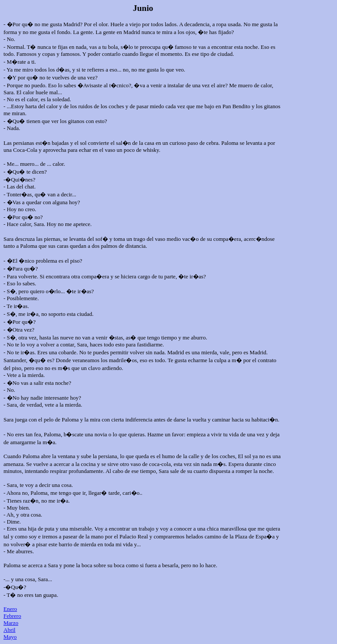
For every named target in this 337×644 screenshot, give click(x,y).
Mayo (10, 637)
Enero (10, 609)
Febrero (12, 616)
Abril (9, 630)
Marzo (11, 623)
